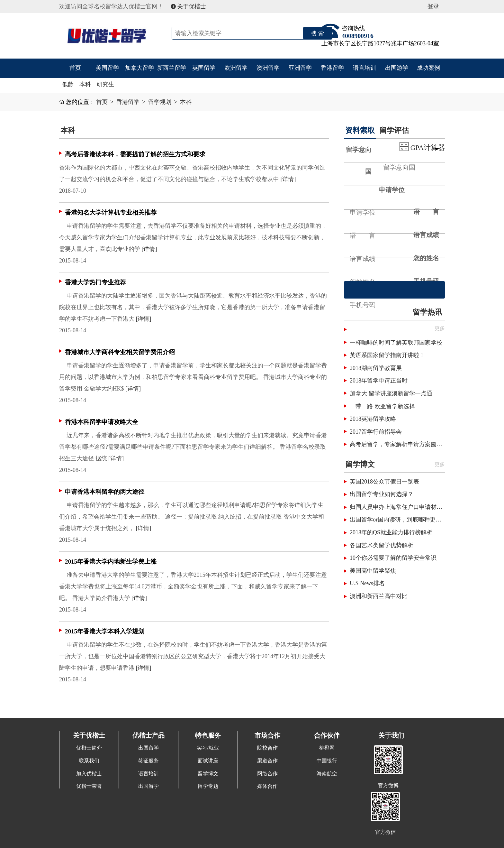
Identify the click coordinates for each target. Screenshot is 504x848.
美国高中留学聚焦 (373, 571)
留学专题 (208, 786)
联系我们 (89, 761)
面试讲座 (208, 761)
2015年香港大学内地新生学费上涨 (111, 562)
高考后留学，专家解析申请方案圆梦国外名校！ (397, 444)
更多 (440, 465)
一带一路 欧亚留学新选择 (382, 406)
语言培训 (364, 68)
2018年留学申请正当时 (379, 381)
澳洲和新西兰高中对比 (379, 596)
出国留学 (148, 748)
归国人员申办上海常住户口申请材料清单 (397, 507)
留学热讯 (428, 312)
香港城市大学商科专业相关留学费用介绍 (120, 352)
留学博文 (360, 464)
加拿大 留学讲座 (371, 393)
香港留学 (332, 68)
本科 (85, 84)
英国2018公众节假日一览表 (384, 482)
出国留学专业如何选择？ (382, 494)
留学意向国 (359, 161)
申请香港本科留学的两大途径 (105, 492)
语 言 (426, 212)
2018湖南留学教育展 (376, 368)
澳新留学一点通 (412, 393)
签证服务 (148, 761)
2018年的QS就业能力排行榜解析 (391, 532)
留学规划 (160, 102)
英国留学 (204, 68)
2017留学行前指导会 (376, 432)
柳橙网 (327, 748)
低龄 (68, 84)
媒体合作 (267, 786)
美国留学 (107, 68)
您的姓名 (426, 258)
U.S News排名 (367, 583)
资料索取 (360, 130)
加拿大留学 (139, 68)
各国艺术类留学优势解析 (382, 545)
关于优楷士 (189, 6)
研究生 (105, 84)
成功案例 (428, 68)
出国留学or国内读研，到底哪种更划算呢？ (397, 520)
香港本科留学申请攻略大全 (102, 422)
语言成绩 (426, 235)
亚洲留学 (300, 68)
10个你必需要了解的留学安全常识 (393, 558)
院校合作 (267, 748)
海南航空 (327, 774)
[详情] (288, 179)
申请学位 (392, 190)
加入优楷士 (89, 774)
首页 (75, 68)
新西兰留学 (172, 68)
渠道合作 (267, 761)
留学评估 (394, 130)
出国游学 (397, 68)
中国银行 (327, 761)
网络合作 (267, 774)
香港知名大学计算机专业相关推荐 (111, 212)
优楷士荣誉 (89, 786)
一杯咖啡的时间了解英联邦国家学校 (396, 343)
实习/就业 (208, 748)
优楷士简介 (89, 748)
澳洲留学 (268, 68)
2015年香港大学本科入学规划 (105, 631)
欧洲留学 (236, 68)
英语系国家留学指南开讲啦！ (387, 355)
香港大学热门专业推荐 (95, 282)
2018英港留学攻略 (373, 419)
